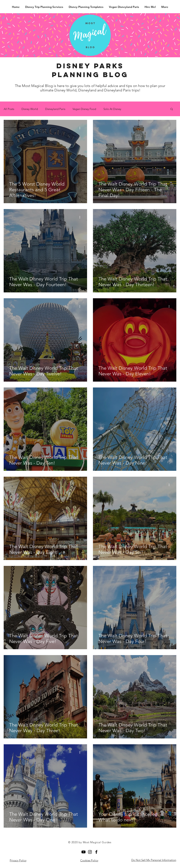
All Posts (9, 109)
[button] (172, 109)
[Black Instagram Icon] (90, 852)
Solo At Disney (112, 109)
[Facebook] (96, 852)
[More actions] (81, 128)
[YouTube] (83, 852)
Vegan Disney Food (84, 109)
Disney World (30, 109)
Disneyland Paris (55, 109)
